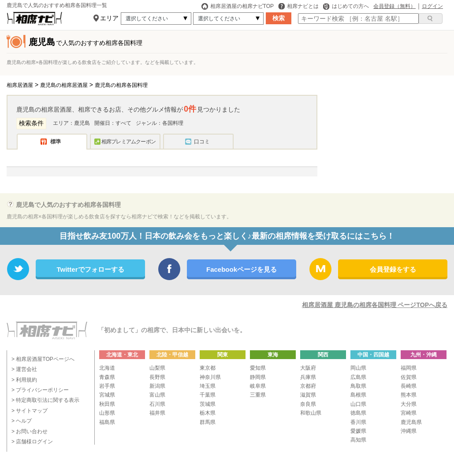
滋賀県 (308, 395)
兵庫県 (308, 377)
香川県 (358, 422)
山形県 (107, 413)
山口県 (358, 404)
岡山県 (358, 368)
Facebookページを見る (242, 269)
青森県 (107, 377)
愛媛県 (358, 431)
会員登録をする (393, 269)
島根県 (358, 395)
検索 (279, 18)
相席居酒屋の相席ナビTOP (238, 6)
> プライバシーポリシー (40, 390)
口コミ (202, 142)
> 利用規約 (24, 380)
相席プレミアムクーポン (128, 142)
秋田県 (107, 404)
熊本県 (409, 395)
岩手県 (107, 386)
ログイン (432, 6)
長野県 (157, 377)
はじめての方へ (346, 6)
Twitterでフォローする (90, 269)
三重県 (258, 395)
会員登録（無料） (394, 6)
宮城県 (107, 395)
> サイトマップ (30, 411)
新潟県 (157, 386)
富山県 (157, 395)
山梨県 (157, 368)
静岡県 (258, 377)
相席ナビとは (298, 6)
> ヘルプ (22, 421)
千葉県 (208, 395)
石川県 (157, 404)
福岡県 (409, 368)
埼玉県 (208, 386)
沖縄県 (409, 431)
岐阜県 (258, 386)
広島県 (358, 377)
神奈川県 (210, 377)
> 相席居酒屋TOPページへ (43, 359)
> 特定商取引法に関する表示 (45, 400)
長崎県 (409, 386)
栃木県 (208, 413)
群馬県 (208, 422)
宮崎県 (409, 413)
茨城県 (208, 404)
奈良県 (308, 404)
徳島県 (358, 413)
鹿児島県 (411, 422)
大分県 (409, 404)
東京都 (208, 368)
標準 (56, 142)
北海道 (107, 368)
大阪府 (308, 368)
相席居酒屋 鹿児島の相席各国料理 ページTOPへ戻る (375, 305)
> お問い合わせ (30, 431)
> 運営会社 (24, 369)
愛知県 (258, 368)
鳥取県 (358, 386)
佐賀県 (409, 377)
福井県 (157, 413)
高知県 (358, 440)
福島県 (107, 422)
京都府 (308, 386)
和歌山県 (311, 413)
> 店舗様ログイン (32, 442)
